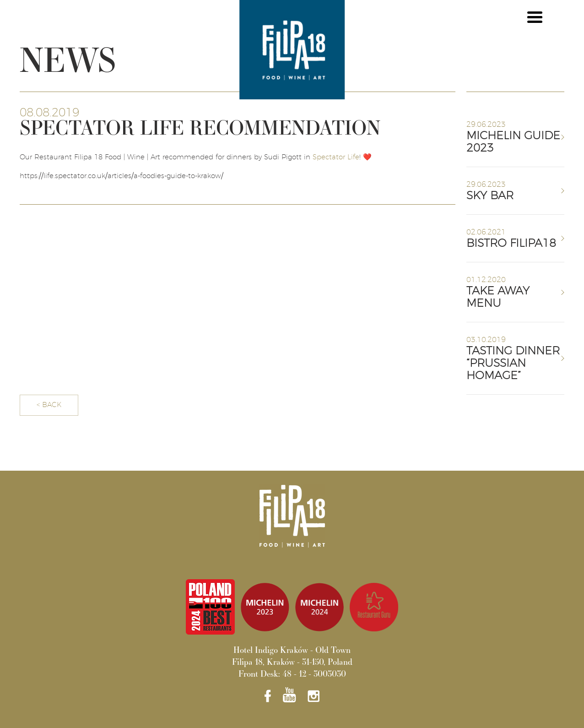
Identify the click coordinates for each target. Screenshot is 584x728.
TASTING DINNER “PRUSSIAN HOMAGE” (513, 364)
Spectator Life (336, 157)
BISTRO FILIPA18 (511, 244)
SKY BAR (490, 196)
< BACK (49, 405)
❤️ (367, 157)
